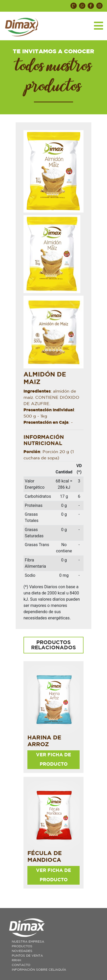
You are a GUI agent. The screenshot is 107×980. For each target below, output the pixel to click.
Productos (22, 946)
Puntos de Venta (27, 956)
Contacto (21, 965)
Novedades (22, 951)
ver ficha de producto (53, 760)
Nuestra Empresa (28, 942)
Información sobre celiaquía (39, 970)
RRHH (16, 960)
